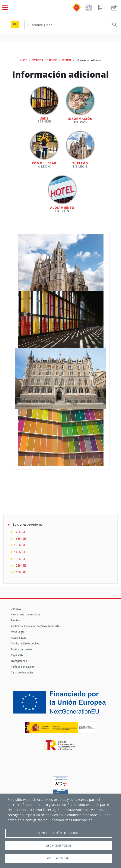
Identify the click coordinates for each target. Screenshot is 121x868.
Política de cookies (22, 649)
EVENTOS (37, 60)
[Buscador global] (66, 25)
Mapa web (17, 655)
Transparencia (19, 661)
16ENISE (20, 539)
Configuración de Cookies (59, 833)
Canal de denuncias (22, 672)
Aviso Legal (17, 632)
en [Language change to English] (15, 24)
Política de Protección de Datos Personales (36, 626)
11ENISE (20, 572)
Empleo (15, 620)
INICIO (24, 60)
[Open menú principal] (4, 7)
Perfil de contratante (23, 667)
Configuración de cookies (25, 643)
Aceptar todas (59, 858)
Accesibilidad (18, 638)
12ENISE (66, 60)
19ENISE (52, 60)
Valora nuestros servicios (26, 614)
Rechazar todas (59, 846)
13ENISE (20, 559)
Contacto (16, 609)
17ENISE (20, 532)
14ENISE (20, 552)
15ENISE (20, 545)
